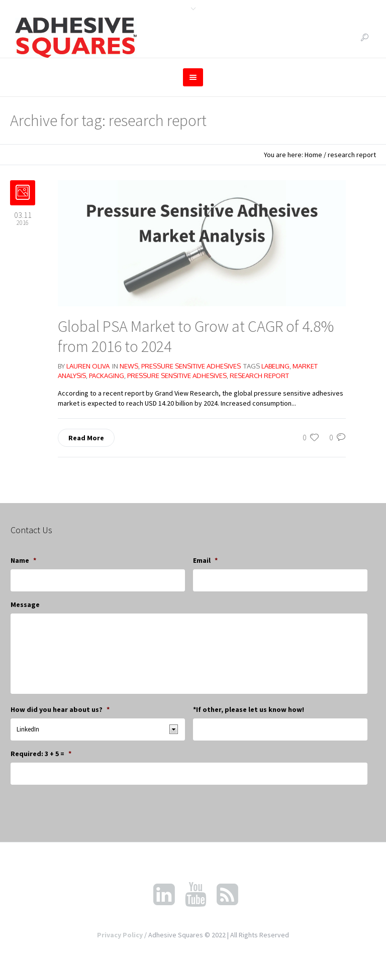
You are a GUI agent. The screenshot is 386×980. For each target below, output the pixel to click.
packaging (107, 376)
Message (25, 604)
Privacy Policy (120, 935)
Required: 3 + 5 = (41, 754)
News (129, 366)
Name (23, 560)
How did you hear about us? (60, 709)
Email (205, 560)
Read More (86, 438)
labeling (275, 366)
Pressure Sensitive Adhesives (191, 366)
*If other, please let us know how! (249, 709)
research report (259, 376)
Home (313, 155)
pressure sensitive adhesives (177, 376)
